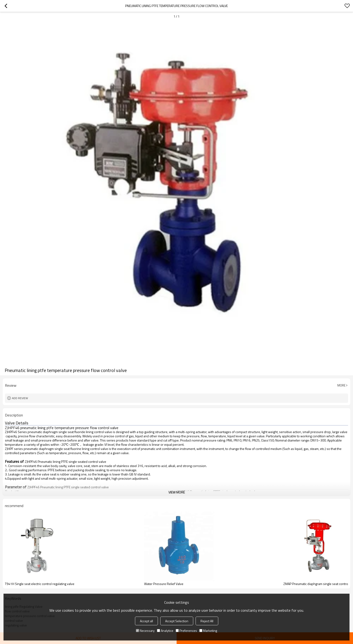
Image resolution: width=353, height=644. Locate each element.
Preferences (186, 631)
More (341, 385)
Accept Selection (177, 621)
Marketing (208, 631)
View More (177, 492)
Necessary (145, 631)
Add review (20, 398)
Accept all (146, 621)
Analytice (165, 631)
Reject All (207, 621)
